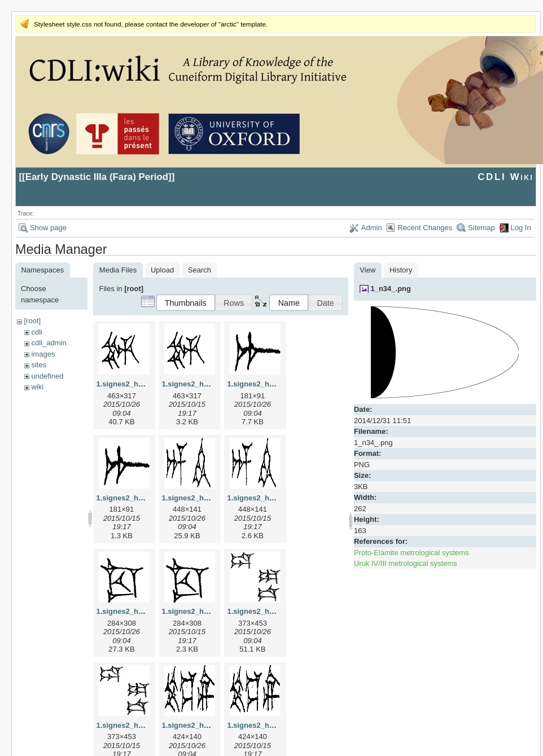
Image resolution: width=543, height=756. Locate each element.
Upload (162, 270)
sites (39, 365)
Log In (521, 228)
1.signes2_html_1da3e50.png (147, 725)
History (401, 270)
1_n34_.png (391, 289)
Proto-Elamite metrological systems (411, 553)
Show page (48, 228)
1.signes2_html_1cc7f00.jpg (144, 611)
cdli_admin (49, 343)
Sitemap (481, 228)
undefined (47, 376)
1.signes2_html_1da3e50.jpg (277, 611)
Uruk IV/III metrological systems (406, 563)
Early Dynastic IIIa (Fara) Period (97, 177)
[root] (32, 321)
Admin (372, 228)
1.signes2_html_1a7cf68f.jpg (277, 384)
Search (200, 270)
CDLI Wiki (505, 177)
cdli (37, 332)
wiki (37, 387)
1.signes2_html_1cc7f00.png (211, 611)
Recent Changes (425, 228)
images (43, 354)
